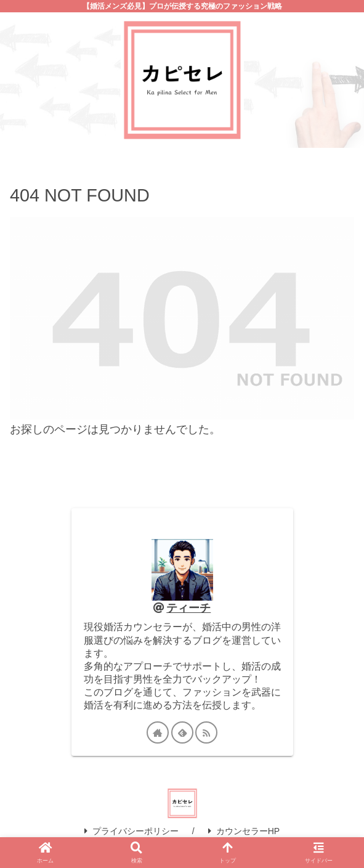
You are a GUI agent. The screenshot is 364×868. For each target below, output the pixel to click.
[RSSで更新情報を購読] (206, 732)
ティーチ (188, 608)
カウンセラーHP (244, 831)
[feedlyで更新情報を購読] (182, 732)
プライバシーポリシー (131, 831)
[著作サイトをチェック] (158, 732)
